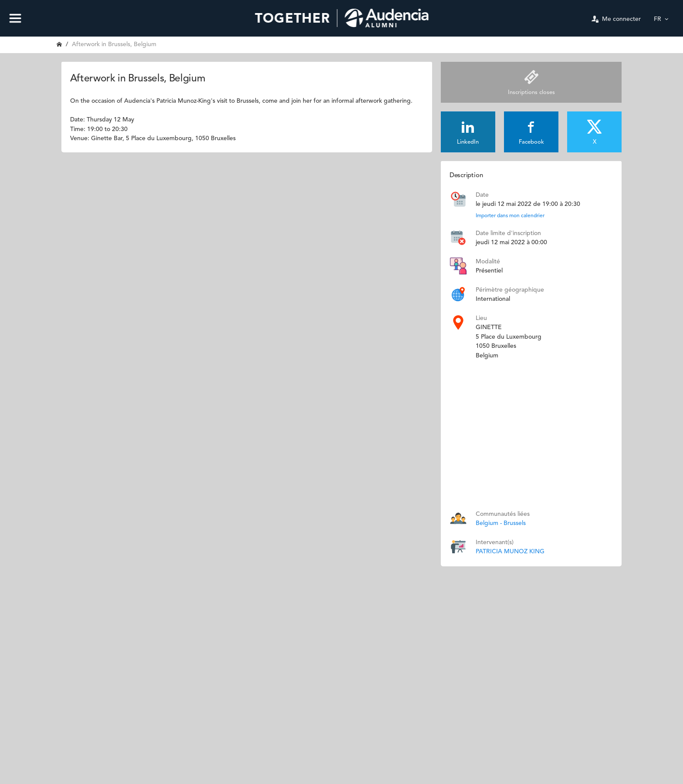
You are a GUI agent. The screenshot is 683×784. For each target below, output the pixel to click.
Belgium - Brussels (501, 523)
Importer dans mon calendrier (510, 216)
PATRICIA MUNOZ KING (510, 552)
